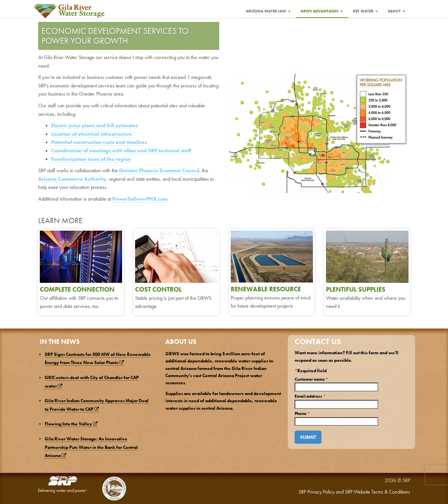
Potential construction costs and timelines (99, 142)
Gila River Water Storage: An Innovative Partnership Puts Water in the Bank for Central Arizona (91, 447)
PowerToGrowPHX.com (140, 199)
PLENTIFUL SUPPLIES (356, 289)
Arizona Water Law (268, 11)
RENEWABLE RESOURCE (266, 289)
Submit (308, 437)
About (396, 11)
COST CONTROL (158, 289)
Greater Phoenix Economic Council (159, 170)
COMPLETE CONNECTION (77, 289)
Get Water (365, 11)
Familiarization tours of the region (91, 159)
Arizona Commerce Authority (72, 179)
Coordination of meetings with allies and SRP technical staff (121, 151)
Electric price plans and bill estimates (95, 125)
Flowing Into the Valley (71, 424)
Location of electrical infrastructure (92, 134)
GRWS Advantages (322, 11)
